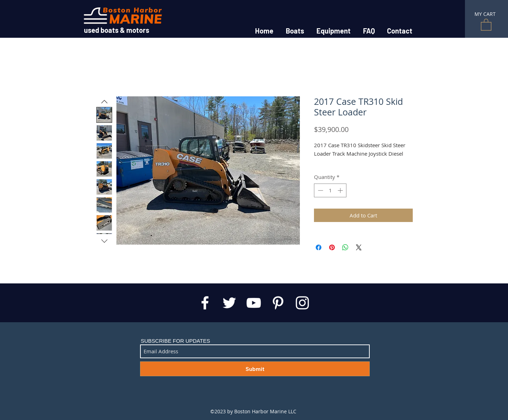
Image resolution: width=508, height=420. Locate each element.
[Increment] (341, 190)
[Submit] (255, 369)
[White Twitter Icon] (229, 303)
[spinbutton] (330, 190)
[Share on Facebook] (319, 247)
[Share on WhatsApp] (345, 247)
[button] (486, 24)
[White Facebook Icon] (205, 303)
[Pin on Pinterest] (332, 247)
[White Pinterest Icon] (278, 303)
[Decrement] (320, 190)
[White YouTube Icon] (254, 303)
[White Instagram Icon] (302, 303)
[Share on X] (359, 247)
